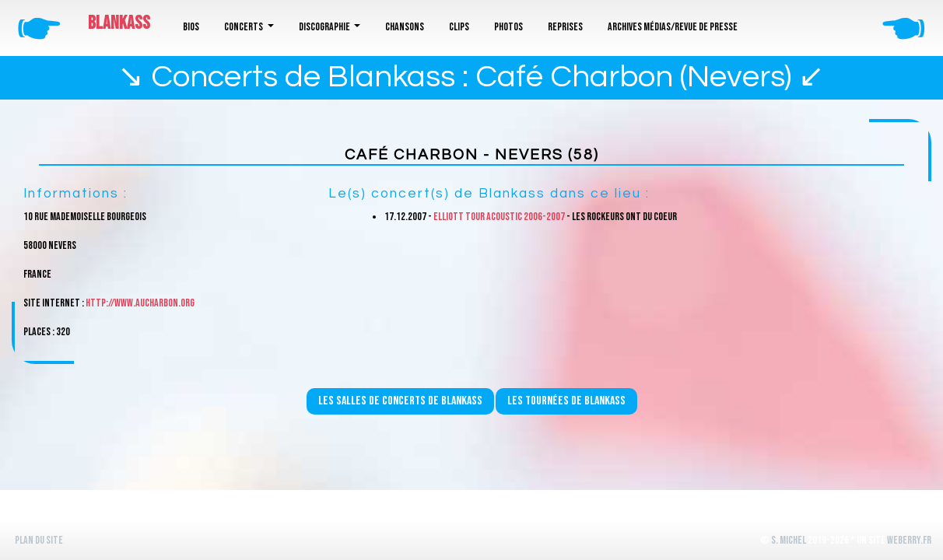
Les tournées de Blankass (566, 401)
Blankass (119, 23)
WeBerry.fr (909, 540)
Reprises (565, 27)
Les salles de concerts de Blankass (400, 401)
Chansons (405, 27)
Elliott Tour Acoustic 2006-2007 (499, 217)
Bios (191, 27)
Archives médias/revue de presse (673, 27)
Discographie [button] (325, 27)
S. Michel (789, 540)
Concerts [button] (244, 27)
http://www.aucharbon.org (140, 303)
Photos (508, 27)
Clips (459, 27)
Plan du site (39, 540)
